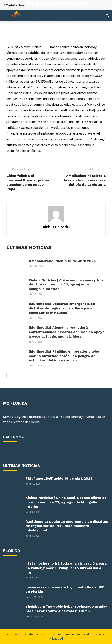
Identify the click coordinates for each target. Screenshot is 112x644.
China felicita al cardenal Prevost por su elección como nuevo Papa (28, 182)
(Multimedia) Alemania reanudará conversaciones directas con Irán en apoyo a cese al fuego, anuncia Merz (67, 332)
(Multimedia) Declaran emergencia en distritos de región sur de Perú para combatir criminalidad (62, 308)
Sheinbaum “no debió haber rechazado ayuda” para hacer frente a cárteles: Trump (66, 609)
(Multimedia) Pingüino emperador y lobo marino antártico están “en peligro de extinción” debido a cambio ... (64, 356)
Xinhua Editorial (19, 22)
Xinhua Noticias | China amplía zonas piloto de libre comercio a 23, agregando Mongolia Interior (67, 285)
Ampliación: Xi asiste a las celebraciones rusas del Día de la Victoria (85, 180)
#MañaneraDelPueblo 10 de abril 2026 (62, 261)
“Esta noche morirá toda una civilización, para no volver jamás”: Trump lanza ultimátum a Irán (66, 568)
